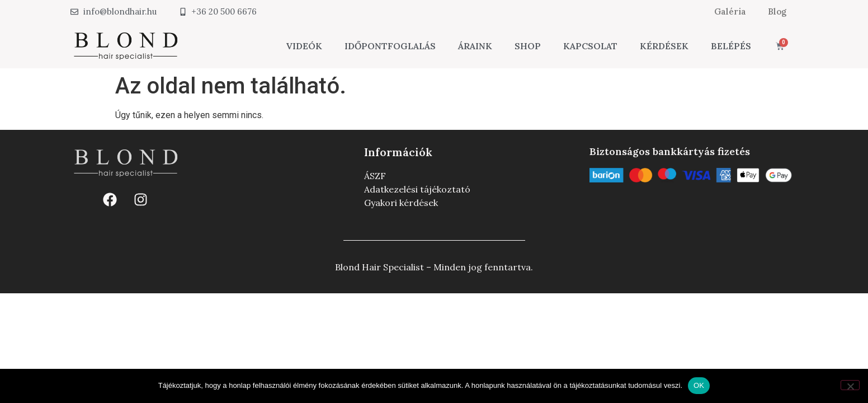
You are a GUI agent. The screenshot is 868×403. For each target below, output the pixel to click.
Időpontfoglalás (390, 46)
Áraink (475, 46)
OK (699, 385)
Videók (304, 46)
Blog (777, 11)
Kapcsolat (590, 46)
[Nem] (850, 385)
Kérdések (664, 46)
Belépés (731, 46)
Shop (528, 46)
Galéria (729, 11)
